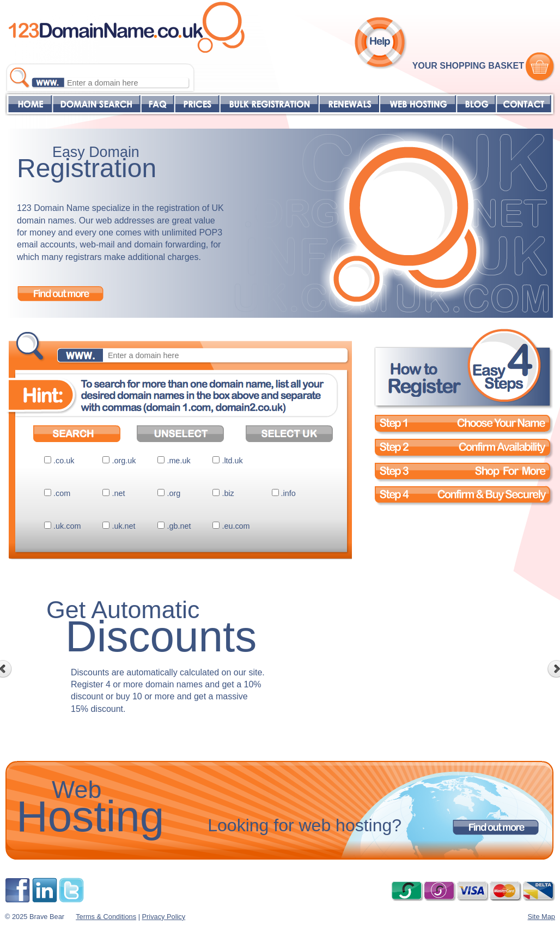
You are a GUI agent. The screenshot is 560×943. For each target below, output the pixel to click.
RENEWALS (349, 104)
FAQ (157, 104)
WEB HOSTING (418, 104)
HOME (29, 104)
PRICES (197, 104)
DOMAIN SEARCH (96, 104)
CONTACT (524, 104)
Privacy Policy (164, 917)
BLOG (476, 104)
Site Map (541, 917)
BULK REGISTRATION (269, 104)
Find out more (60, 294)
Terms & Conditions (106, 917)
